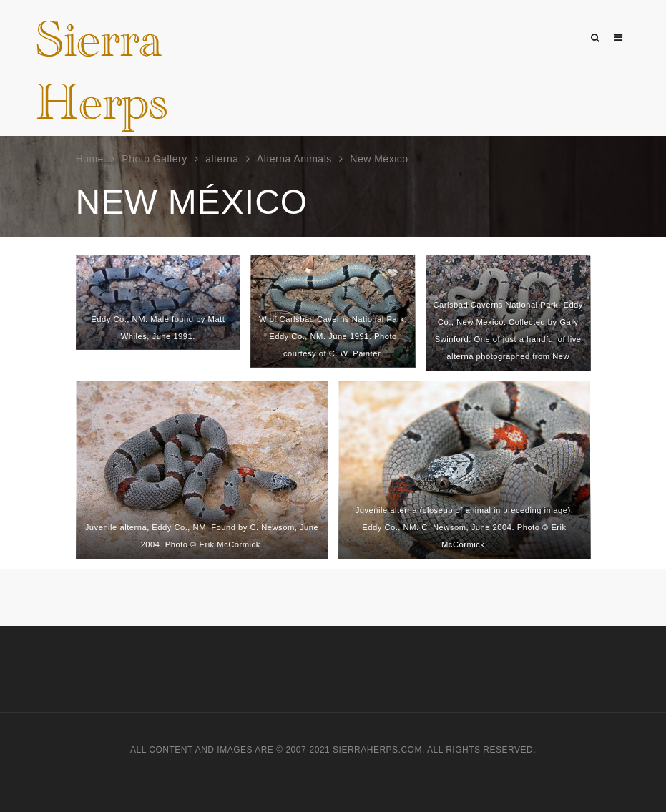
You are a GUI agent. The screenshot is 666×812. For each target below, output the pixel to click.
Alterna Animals (294, 159)
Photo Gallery (154, 159)
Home (90, 159)
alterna (222, 159)
